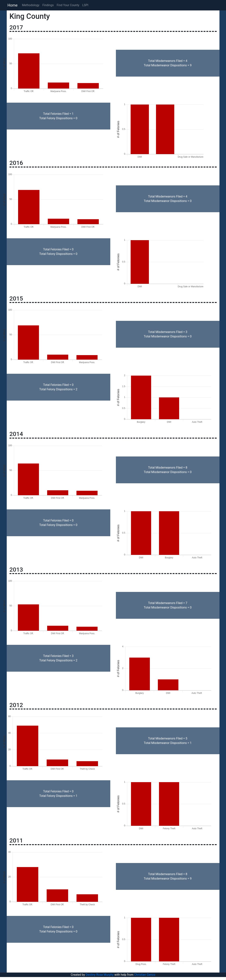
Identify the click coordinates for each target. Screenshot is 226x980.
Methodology (31, 5)
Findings (48, 5)
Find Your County (68, 5)
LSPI (85, 5)
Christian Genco (145, 975)
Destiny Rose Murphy (100, 975)
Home (13, 5)
